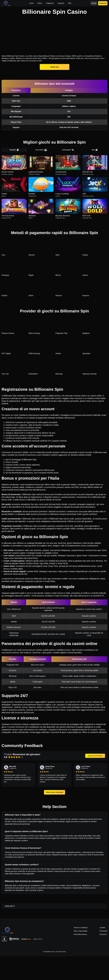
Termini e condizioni (81, 951)
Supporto (61, 3)
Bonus (40, 3)
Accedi (94, 3)
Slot (95, 173)
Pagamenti (50, 3)
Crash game (68, 173)
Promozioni (103, 955)
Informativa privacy (80, 958)
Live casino (41, 173)
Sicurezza (103, 958)
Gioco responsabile (80, 955)
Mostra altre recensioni (54, 816)
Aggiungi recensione (95, 779)
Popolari (14, 173)
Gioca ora (54, 90)
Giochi (31, 3)
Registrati (103, 3)
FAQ (70, 3)
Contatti (102, 951)
